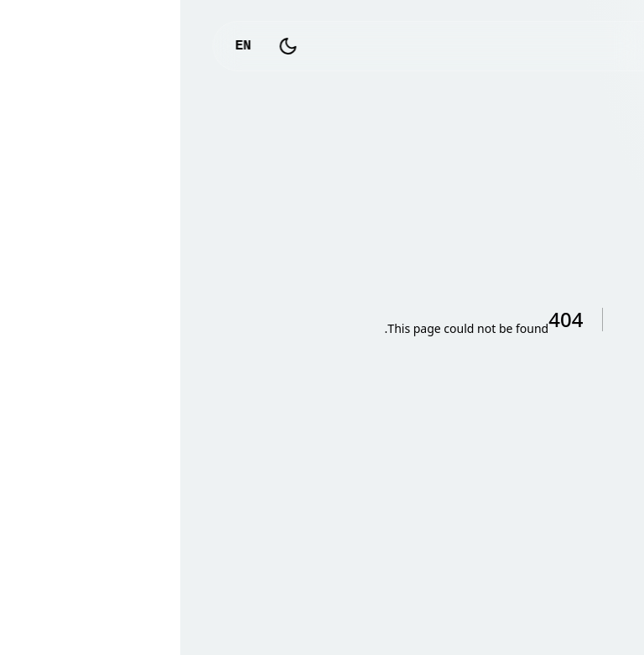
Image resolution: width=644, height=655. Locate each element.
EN (62, 46)
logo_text (556, 46)
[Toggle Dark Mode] (108, 46)
